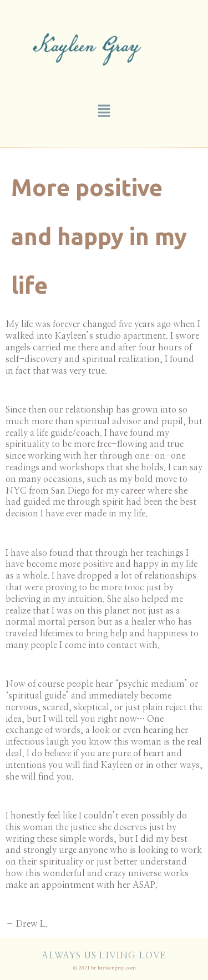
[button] (104, 112)
